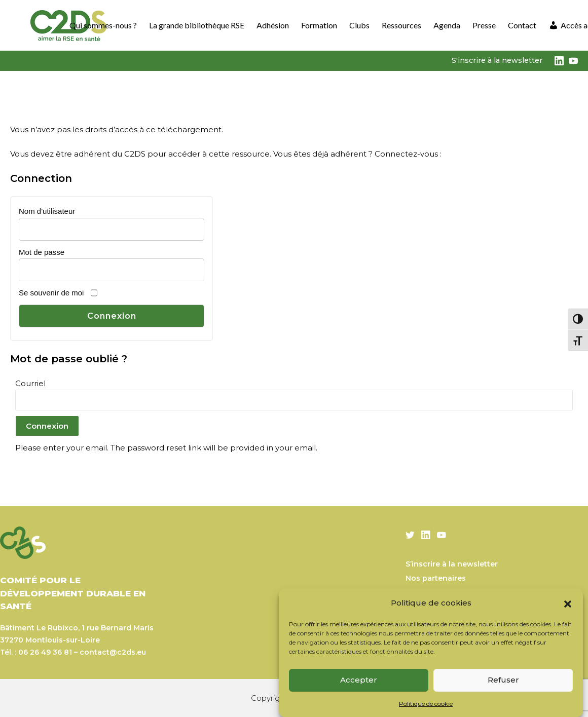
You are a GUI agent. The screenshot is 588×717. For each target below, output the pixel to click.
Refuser (503, 680)
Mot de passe (42, 252)
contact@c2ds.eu (113, 652)
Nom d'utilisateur (47, 211)
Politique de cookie (426, 704)
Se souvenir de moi (51, 293)
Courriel (30, 383)
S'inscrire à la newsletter (497, 60)
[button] (568, 603)
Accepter (359, 680)
